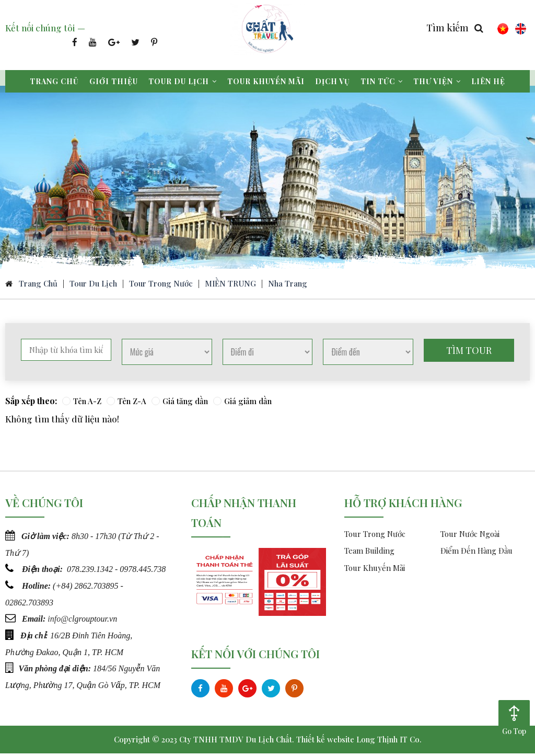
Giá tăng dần (180, 404)
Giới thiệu (114, 81)
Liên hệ (488, 81)
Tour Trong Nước (161, 286)
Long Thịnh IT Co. (389, 742)
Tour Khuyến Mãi (375, 570)
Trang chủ (54, 81)
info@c (60, 620)
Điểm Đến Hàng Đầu (476, 554)
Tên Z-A (126, 404)
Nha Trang (288, 286)
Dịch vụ (333, 81)
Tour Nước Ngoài (470, 536)
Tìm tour (469, 353)
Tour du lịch (183, 81)
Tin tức (382, 81)
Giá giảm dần (242, 404)
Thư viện (437, 81)
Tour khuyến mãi (266, 81)
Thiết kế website (325, 742)
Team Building (369, 554)
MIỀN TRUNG (230, 286)
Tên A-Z (82, 404)
